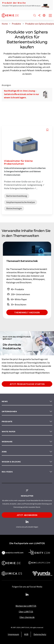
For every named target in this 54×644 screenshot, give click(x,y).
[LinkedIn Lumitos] (27, 594)
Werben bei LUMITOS (26, 606)
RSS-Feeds (7, 472)
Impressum (13, 634)
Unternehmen (9, 411)
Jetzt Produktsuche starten (27, 384)
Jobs (4, 452)
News (5, 401)
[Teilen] (39, 16)
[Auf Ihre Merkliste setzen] (47, 130)
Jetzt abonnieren (27, 515)
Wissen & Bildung (11, 462)
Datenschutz (40, 634)
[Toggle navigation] (50, 16)
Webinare (7, 442)
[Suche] (35, 16)
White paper (8, 432)
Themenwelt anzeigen (27, 312)
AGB (26, 634)
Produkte (7, 422)
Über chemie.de (27, 617)
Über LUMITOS (26, 612)
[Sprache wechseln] (44, 16)
